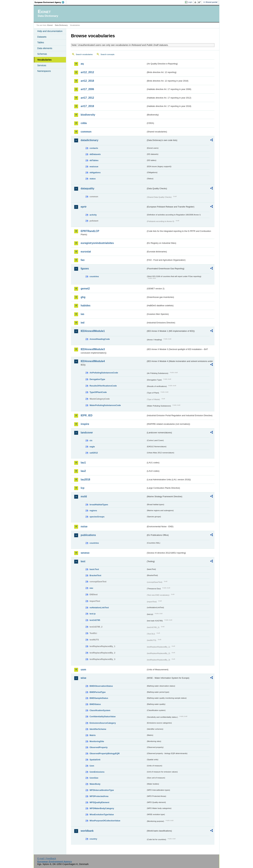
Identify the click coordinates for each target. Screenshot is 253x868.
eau (91, 588)
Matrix (93, 735)
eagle (92, 447)
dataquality (87, 188)
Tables (41, 42)
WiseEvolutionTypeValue (102, 814)
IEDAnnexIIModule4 (93, 361)
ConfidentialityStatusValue (103, 716)
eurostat (86, 252)
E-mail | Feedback (47, 858)
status (93, 179)
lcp (83, 488)
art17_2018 (87, 106)
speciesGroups (97, 517)
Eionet (50, 25)
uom (83, 670)
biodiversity (88, 115)
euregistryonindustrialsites (97, 243)
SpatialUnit (95, 760)
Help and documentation (50, 31)
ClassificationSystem (100, 710)
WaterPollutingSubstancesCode (105, 405)
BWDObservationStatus (101, 686)
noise (84, 526)
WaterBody (95, 784)
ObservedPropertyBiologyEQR (105, 753)
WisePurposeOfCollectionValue (105, 821)
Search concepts (107, 54)
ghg (83, 297)
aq (82, 64)
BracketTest (95, 575)
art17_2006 (87, 89)
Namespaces (44, 71)
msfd (84, 496)
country (93, 839)
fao (83, 260)
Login (190, 2)
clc (91, 440)
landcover (87, 433)
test (83, 561)
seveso (85, 553)
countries (94, 276)
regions (93, 511)
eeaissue (94, 167)
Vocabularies (44, 60)
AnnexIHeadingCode (100, 339)
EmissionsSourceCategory (103, 723)
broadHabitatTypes (99, 505)
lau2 (83, 471)
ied (83, 323)
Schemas (42, 54)
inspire (85, 424)
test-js (93, 614)
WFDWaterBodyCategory (102, 808)
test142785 (95, 620)
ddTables (94, 160)
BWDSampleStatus (99, 698)
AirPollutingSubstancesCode (104, 373)
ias (82, 314)
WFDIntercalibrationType (102, 790)
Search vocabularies (84, 54)
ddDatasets (95, 154)
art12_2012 (87, 72)
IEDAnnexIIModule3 (93, 349)
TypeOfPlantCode (98, 392)
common (86, 132)
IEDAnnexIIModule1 (93, 331)
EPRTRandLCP (90, 231)
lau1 (83, 463)
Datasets (42, 37)
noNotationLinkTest (99, 608)
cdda (84, 123)
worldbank (87, 831)
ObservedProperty (99, 747)
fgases (85, 269)
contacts (94, 148)
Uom (92, 766)
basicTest (94, 569)
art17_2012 (87, 98)
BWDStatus (95, 704)
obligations (95, 172)
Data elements (45, 48)
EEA (51, 2)
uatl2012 (94, 453)
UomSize (94, 778)
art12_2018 (87, 81)
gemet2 (85, 289)
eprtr (84, 207)
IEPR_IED (87, 415)
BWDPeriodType (98, 692)
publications (88, 535)
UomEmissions (97, 772)
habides (86, 306)
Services (42, 65)
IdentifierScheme (98, 729)
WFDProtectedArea (99, 796)
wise (83, 678)
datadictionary (89, 140)
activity (93, 215)
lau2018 (85, 480)
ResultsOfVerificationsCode (103, 386)
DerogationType (97, 379)
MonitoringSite (97, 741)
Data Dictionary (61, 25)
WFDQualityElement (99, 802)
